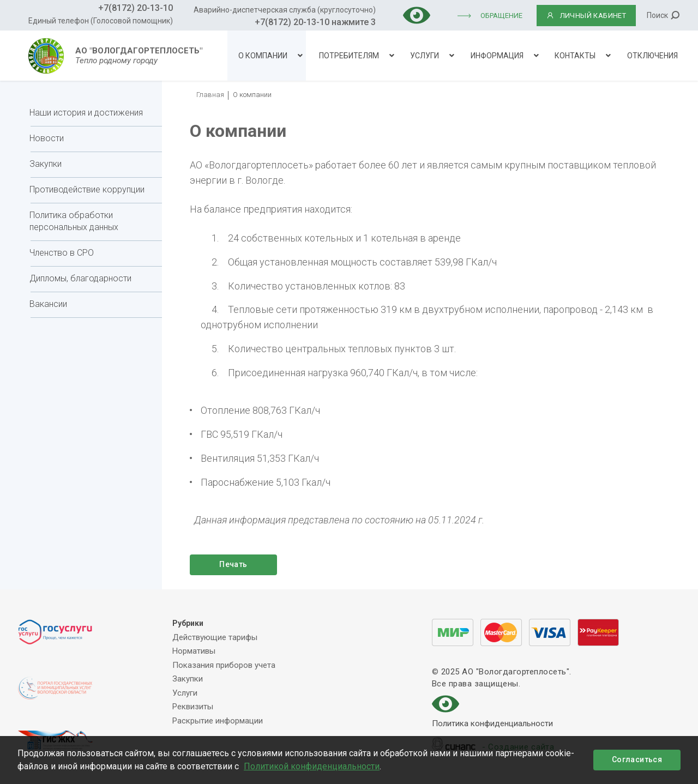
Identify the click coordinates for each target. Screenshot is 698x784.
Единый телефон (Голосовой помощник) (101, 21)
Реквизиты (193, 707)
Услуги (425, 56)
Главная (210, 95)
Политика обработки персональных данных (74, 221)
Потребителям (349, 56)
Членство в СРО (62, 253)
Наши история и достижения (86, 113)
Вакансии (48, 304)
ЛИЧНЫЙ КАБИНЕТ (586, 16)
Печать (233, 564)
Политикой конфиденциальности (312, 766)
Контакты (575, 56)
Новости (47, 138)
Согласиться (637, 759)
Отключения (652, 56)
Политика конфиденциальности (492, 724)
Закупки (46, 164)
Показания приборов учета (224, 665)
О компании (263, 56)
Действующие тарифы (215, 637)
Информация (497, 56)
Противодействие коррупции (87, 189)
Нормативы (194, 651)
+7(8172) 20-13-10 (136, 8)
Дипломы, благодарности (80, 278)
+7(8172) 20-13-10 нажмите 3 (315, 22)
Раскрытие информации (218, 721)
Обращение (501, 16)
